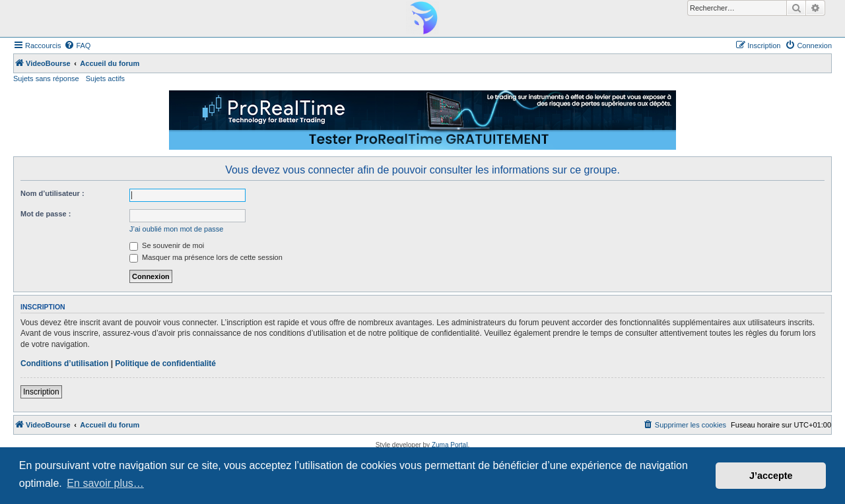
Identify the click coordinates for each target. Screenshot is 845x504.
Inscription (41, 392)
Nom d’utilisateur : (52, 193)
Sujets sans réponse (46, 79)
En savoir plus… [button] (105, 483)
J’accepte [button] (771, 476)
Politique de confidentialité (165, 363)
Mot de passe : (46, 214)
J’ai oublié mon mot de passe (176, 229)
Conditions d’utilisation (64, 363)
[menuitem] (77, 46)
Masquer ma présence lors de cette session (206, 257)
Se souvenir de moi (167, 245)
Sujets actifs (105, 79)
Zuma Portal (450, 445)
